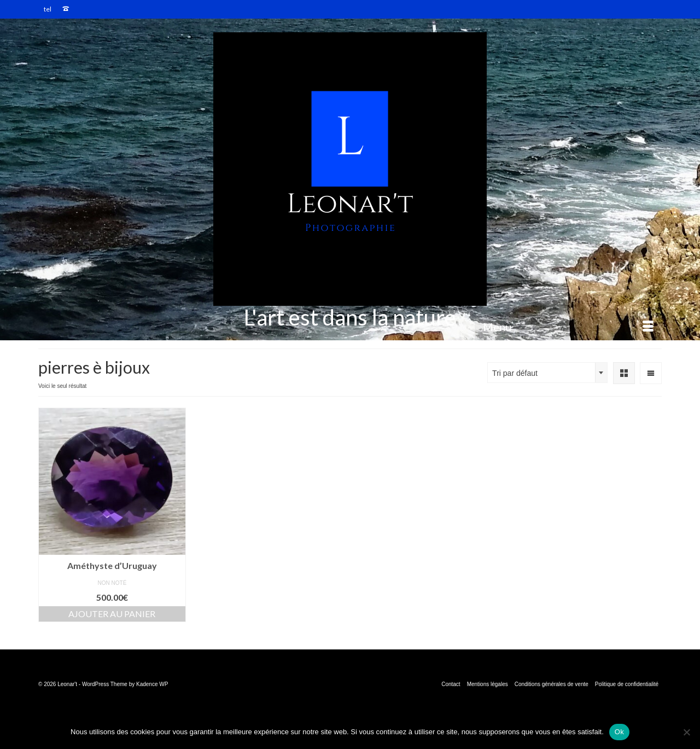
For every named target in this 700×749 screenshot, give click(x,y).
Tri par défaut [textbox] (515, 373)
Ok (619, 732)
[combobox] (547, 373)
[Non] (686, 732)
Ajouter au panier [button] (112, 614)
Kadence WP (152, 684)
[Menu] (568, 327)
